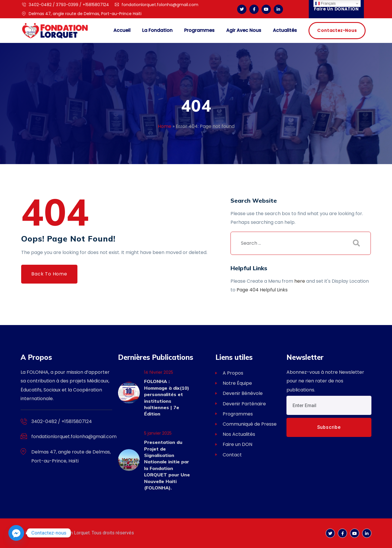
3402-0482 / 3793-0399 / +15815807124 (66, 5)
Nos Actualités (235, 434)
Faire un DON (234, 444)
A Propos (229, 373)
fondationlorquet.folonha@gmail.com (157, 5)
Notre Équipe (234, 383)
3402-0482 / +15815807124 (62, 421)
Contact (229, 455)
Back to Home (49, 274)
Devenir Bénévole (239, 393)
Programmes (234, 414)
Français (325, 3)
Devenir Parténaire (241, 404)
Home (165, 126)
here (300, 281)
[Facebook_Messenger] (16, 533)
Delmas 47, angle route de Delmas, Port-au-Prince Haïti (82, 14)
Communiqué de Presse (246, 424)
